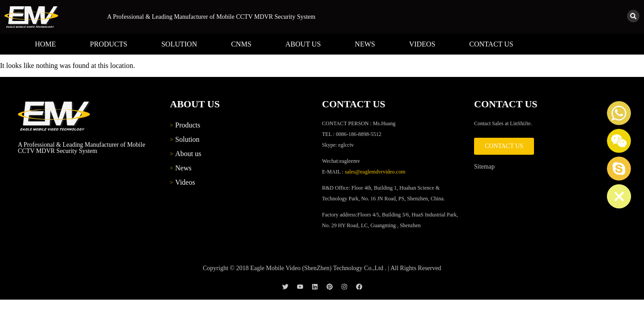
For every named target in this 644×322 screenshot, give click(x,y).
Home (45, 44)
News (365, 44)
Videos (422, 44)
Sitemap (484, 167)
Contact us (491, 44)
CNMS (241, 44)
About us (303, 44)
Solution (179, 44)
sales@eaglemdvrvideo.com (375, 172)
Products (109, 44)
